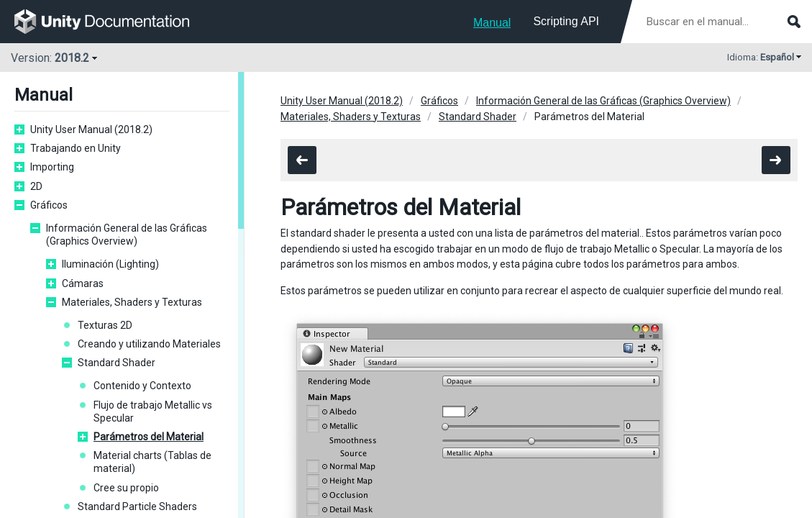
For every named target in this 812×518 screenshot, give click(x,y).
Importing (52, 167)
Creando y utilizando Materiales (149, 344)
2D (36, 186)
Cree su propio (126, 488)
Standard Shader (117, 363)
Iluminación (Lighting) (110, 264)
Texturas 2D (105, 325)
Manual (492, 23)
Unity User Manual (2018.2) (91, 129)
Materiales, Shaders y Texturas (132, 302)
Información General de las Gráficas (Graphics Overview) (127, 235)
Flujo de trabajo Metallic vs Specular (153, 412)
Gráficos (49, 205)
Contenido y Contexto (142, 386)
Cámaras (83, 283)
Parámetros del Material (149, 437)
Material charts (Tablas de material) (152, 462)
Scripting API (566, 21)
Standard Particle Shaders (137, 506)
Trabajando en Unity (76, 148)
